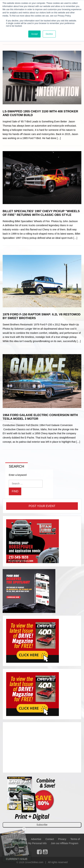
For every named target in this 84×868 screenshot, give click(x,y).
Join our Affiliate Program (64, 843)
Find (15, 491)
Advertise (36, 839)
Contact (50, 839)
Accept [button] (35, 34)
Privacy (62, 839)
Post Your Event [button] (42, 506)
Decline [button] (49, 34)
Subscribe (42, 825)
